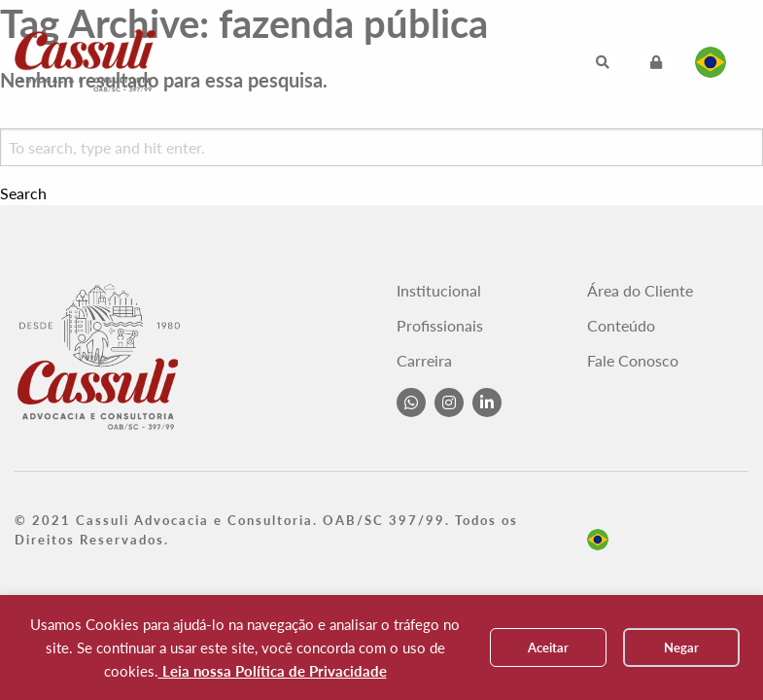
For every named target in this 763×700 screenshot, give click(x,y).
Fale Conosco (633, 361)
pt (598, 540)
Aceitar (548, 647)
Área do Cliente (640, 291)
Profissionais (440, 326)
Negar (681, 647)
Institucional (439, 291)
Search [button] (23, 193)
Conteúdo (621, 326)
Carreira (424, 361)
